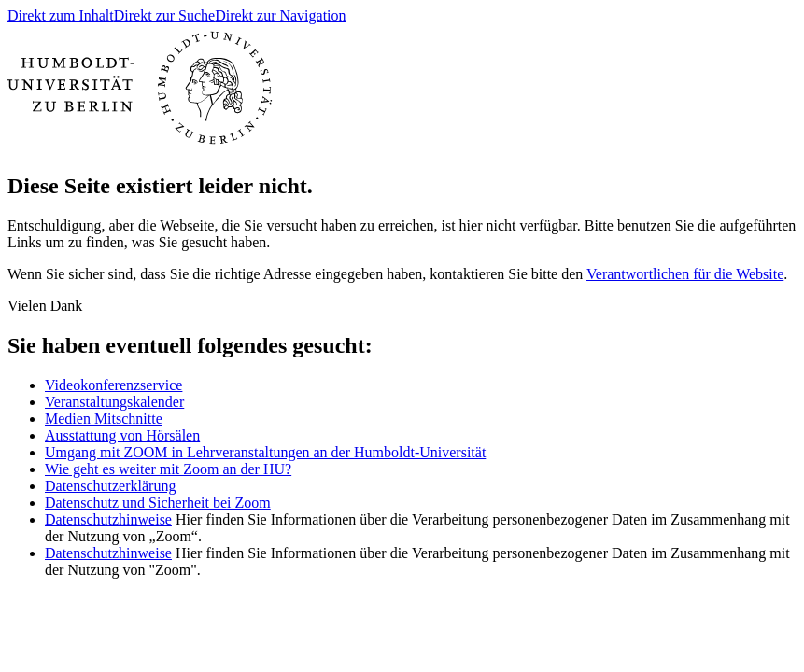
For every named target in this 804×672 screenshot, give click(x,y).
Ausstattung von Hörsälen (122, 435)
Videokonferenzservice (113, 385)
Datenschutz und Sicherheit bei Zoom (158, 503)
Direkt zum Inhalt (61, 15)
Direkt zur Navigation (280, 15)
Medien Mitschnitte (104, 419)
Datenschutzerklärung (110, 486)
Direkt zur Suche (164, 15)
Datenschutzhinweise (108, 519)
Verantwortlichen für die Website (685, 274)
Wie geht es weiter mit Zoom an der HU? (168, 469)
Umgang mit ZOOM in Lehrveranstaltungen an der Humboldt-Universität (265, 452)
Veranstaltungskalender (114, 402)
